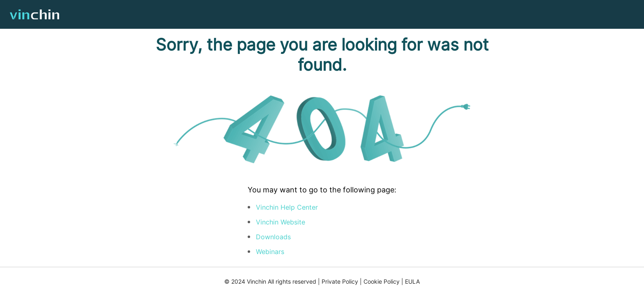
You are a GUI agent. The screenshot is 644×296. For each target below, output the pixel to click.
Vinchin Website (281, 222)
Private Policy (340, 281)
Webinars (270, 252)
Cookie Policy (382, 281)
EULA (412, 281)
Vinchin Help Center (287, 207)
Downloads (273, 237)
